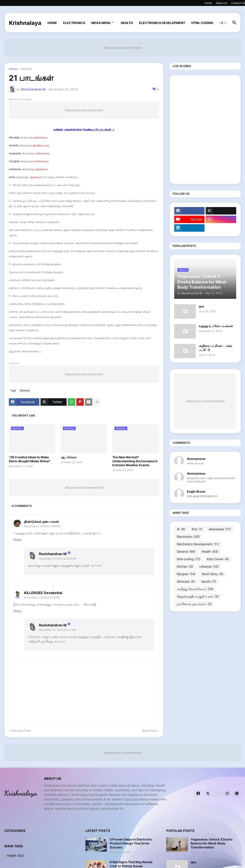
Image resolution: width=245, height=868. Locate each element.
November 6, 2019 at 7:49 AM (42, 526)
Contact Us (238, 3)
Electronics (74, 23)
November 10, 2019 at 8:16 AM (58, 559)
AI (181, 529)
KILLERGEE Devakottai (43, 593)
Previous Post (21, 731)
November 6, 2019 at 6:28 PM (42, 597)
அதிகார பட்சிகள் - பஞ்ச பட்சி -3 (215, 348)
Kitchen (185, 567)
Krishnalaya (25, 23)
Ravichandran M (53, 554)
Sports (209, 582)
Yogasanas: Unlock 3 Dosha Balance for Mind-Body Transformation (212, 843)
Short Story (213, 574)
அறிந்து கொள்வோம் (195, 589)
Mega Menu (101, 23)
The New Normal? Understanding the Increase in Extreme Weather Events (135, 461)
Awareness (220, 529)
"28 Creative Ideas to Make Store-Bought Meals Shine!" (30, 459)
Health (127, 23)
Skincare (186, 582)
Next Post (149, 731)
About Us (222, 3)
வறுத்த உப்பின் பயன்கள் (216, 326)
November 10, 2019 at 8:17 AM (58, 630)
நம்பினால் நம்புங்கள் (194, 604)
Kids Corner (218, 559)
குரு (201, 306)
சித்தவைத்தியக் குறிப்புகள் (198, 596)
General (26, 69)
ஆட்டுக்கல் (69, 457)
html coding (202, 23)
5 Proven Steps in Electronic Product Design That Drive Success (131, 843)
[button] (224, 23)
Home (208, 3)
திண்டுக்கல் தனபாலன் (41, 521)
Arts (197, 529)
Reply (17, 540)
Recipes (186, 574)
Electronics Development (162, 23)
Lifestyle (209, 567)
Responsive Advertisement (122, 48)
